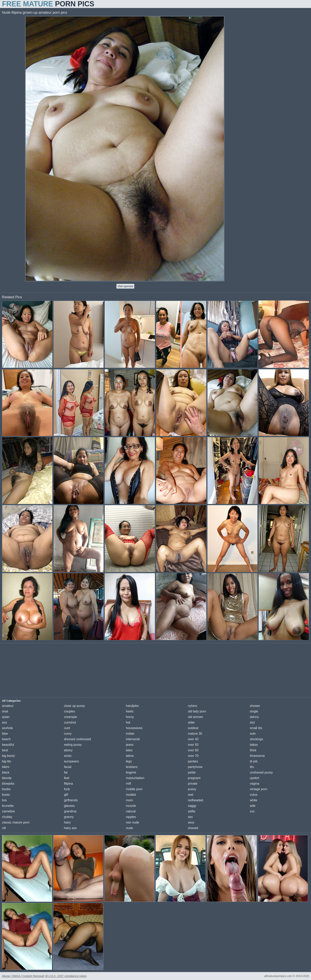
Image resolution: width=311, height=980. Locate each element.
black (6, 772)
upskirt (255, 778)
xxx (252, 811)
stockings (257, 739)
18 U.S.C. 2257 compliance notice (66, 976)
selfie (191, 811)
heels (130, 711)
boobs (6, 789)
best (5, 750)
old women (195, 717)
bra (4, 800)
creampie (70, 717)
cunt (67, 728)
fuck (67, 789)
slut (252, 722)
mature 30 (195, 734)
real (191, 795)
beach (6, 739)
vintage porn (259, 789)
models (131, 795)
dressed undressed (77, 739)
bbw (5, 734)
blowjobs (8, 784)
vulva (254, 795)
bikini (6, 767)
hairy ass (70, 828)
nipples (131, 817)
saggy (192, 806)
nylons (192, 706)
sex (190, 817)
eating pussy (73, 745)
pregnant (194, 778)
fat (66, 772)
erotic (68, 756)
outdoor (193, 728)
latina (130, 756)
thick (253, 750)
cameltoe (8, 811)
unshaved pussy (261, 772)
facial (68, 767)
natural (131, 811)
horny (130, 717)
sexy (191, 822)
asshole (7, 728)
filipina (68, 784)
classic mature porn (16, 822)
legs (129, 761)
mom (130, 800)
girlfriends (71, 800)
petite (192, 772)
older (191, 722)
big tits (7, 761)
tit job (254, 761)
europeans (71, 761)
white (254, 800)
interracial (133, 739)
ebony (68, 750)
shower (255, 706)
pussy (192, 789)
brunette (8, 806)
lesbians (132, 767)
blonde (7, 778)
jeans (130, 745)
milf (128, 784)
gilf (66, 795)
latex (129, 750)
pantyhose (195, 767)
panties (193, 761)
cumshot (70, 722)
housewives (134, 728)
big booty (8, 756)
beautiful (8, 745)
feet (67, 778)
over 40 (193, 739)
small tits (256, 728)
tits (252, 767)
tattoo (254, 745)
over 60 (193, 750)
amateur (8, 706)
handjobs (132, 706)
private (193, 784)
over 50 (193, 745)
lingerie (131, 772)
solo (253, 734)
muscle (131, 806)
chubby (7, 817)
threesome (257, 756)
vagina (255, 784)
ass (4, 722)
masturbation (135, 778)
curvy (68, 734)
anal (5, 711)
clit (4, 828)
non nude (133, 822)
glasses (69, 806)
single (254, 711)
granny (69, 817)
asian (6, 717)
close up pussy (74, 706)
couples (69, 711)
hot (128, 722)
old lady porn (197, 711)
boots (6, 795)
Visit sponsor (125, 286)
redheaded (195, 800)
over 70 (193, 756)
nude (130, 828)
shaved (193, 828)
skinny (254, 717)
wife (253, 806)
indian (130, 734)
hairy (67, 822)
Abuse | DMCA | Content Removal (23, 976)
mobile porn (134, 789)
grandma (70, 811)
